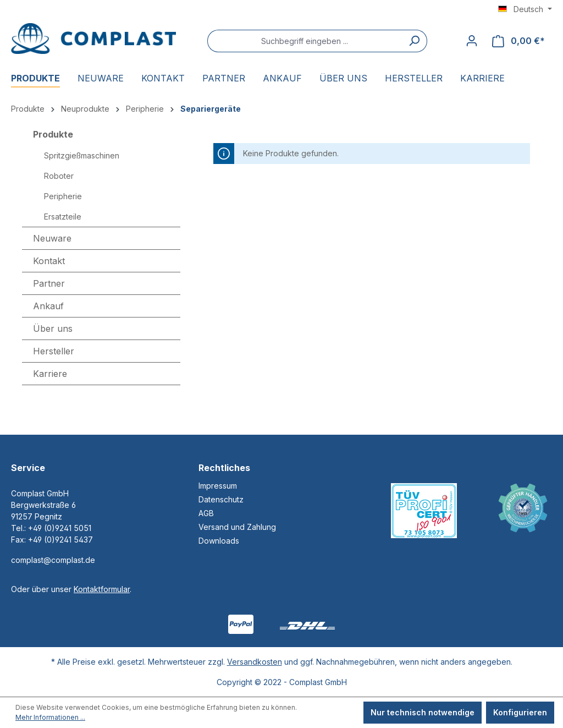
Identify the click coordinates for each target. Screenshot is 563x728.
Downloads (219, 541)
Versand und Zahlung (237, 527)
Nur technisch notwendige (423, 712)
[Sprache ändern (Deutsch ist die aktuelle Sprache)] (525, 9)
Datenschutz (221, 499)
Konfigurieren (520, 712)
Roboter (59, 176)
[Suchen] (414, 41)
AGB (206, 513)
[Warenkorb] (518, 41)
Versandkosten (255, 662)
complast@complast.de (53, 560)
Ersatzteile (63, 217)
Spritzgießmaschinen (82, 155)
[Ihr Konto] (472, 41)
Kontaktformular (102, 589)
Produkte (53, 134)
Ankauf (48, 306)
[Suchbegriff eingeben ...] (304, 41)
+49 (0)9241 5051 (60, 528)
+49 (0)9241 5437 (60, 540)
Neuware (52, 238)
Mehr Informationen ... (50, 717)
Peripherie (63, 196)
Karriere (50, 374)
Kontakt (49, 261)
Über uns (53, 329)
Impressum (218, 486)
